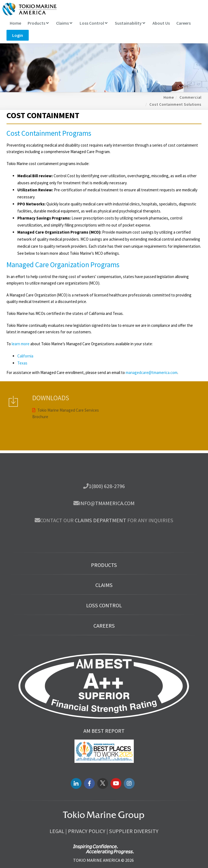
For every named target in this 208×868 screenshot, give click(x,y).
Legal (57, 831)
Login (18, 35)
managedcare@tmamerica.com (152, 372)
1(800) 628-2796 (107, 486)
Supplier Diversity (134, 831)
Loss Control (94, 23)
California (25, 356)
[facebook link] (89, 783)
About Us (161, 23)
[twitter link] (103, 783)
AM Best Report (104, 731)
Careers (183, 23)
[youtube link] (116, 783)
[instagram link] (129, 783)
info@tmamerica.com (107, 503)
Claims (64, 23)
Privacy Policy (87, 831)
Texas (22, 363)
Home (15, 23)
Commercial (191, 97)
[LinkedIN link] (76, 783)
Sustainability (130, 23)
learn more (21, 344)
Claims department (100, 520)
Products (38, 23)
